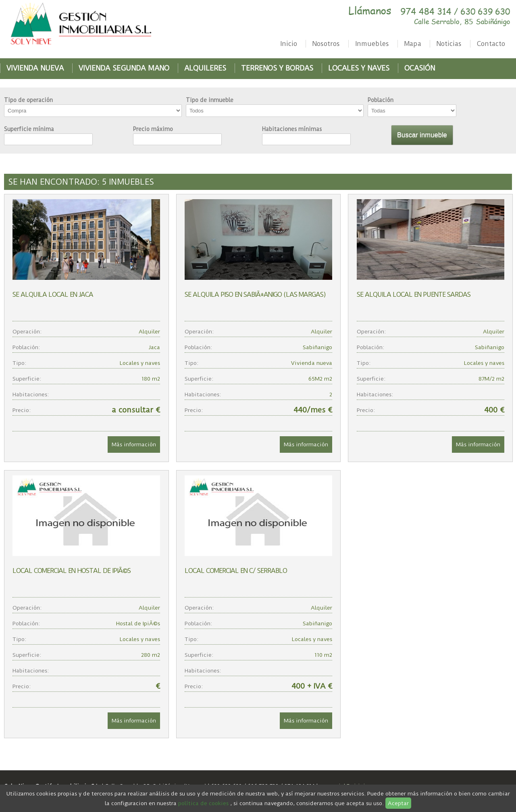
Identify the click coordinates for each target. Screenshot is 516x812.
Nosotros (326, 44)
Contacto (491, 44)
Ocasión (420, 68)
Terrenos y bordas (277, 68)
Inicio (289, 44)
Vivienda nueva (35, 68)
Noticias (449, 44)
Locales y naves (359, 68)
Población (381, 100)
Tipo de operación (28, 100)
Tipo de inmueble (210, 100)
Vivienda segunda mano (124, 68)
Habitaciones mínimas (292, 129)
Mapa (413, 44)
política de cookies (203, 803)
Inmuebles (372, 44)
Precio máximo (153, 129)
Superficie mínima (29, 129)
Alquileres (205, 68)
